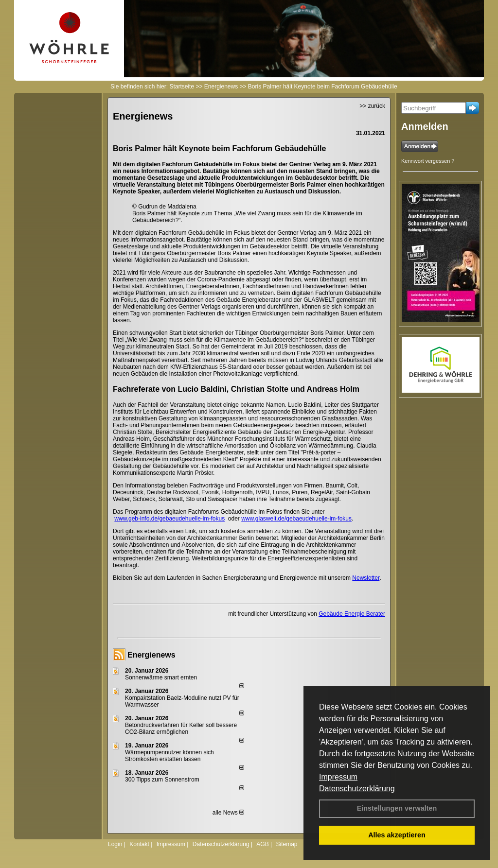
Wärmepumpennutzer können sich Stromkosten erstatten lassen (169, 756)
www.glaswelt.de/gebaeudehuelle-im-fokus (296, 519)
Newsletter (366, 578)
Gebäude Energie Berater (352, 614)
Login (115, 844)
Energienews (151, 655)
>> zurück (372, 106)
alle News (228, 813)
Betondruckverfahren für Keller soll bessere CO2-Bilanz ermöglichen (181, 729)
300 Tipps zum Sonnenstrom (162, 780)
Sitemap (286, 844)
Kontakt (139, 844)
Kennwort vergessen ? (428, 161)
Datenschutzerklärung (357, 789)
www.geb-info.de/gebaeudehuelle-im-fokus (169, 519)
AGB (262, 844)
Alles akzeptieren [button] (397, 835)
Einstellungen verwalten (397, 808)
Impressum (338, 777)
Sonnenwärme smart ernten (161, 677)
